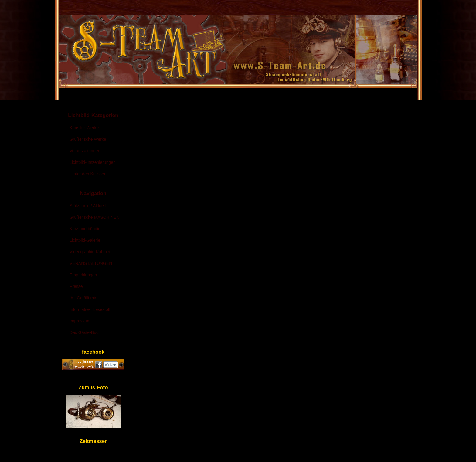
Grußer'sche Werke (88, 139)
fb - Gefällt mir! (83, 298)
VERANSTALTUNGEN (91, 263)
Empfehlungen (83, 275)
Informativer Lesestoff (90, 309)
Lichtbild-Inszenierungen (93, 162)
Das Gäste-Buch (85, 332)
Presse (76, 286)
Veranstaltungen (85, 151)
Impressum (80, 321)
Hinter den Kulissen (88, 174)
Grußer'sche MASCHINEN (94, 217)
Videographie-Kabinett (90, 252)
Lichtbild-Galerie (85, 240)
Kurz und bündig (85, 229)
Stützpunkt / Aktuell (88, 206)
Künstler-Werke (84, 128)
